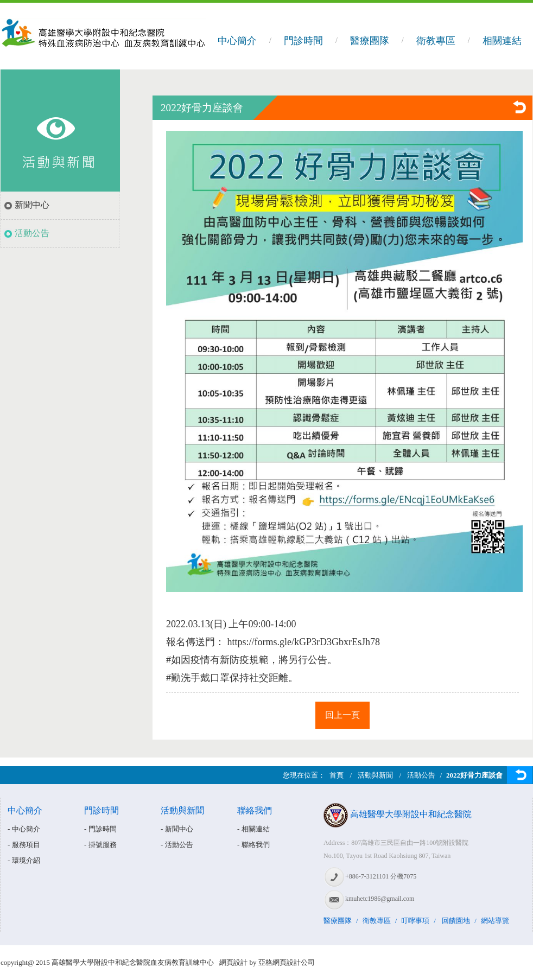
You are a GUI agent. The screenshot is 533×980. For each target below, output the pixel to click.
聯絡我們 (255, 810)
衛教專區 (436, 41)
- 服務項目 (24, 845)
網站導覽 (495, 921)
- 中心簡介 (24, 829)
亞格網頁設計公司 (287, 962)
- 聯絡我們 (253, 845)
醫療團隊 (370, 41)
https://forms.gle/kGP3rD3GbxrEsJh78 (304, 642)
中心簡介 (237, 41)
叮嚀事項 (415, 921)
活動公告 (32, 233)
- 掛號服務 (100, 845)
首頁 (337, 775)
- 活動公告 (177, 845)
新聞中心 (32, 205)
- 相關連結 (253, 829)
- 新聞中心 (177, 829)
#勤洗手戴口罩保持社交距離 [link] (227, 678)
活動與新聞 (375, 775)
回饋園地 (456, 921)
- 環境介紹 (24, 860)
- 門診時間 (100, 829)
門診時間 (303, 41)
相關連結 (502, 41)
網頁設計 (233, 962)
